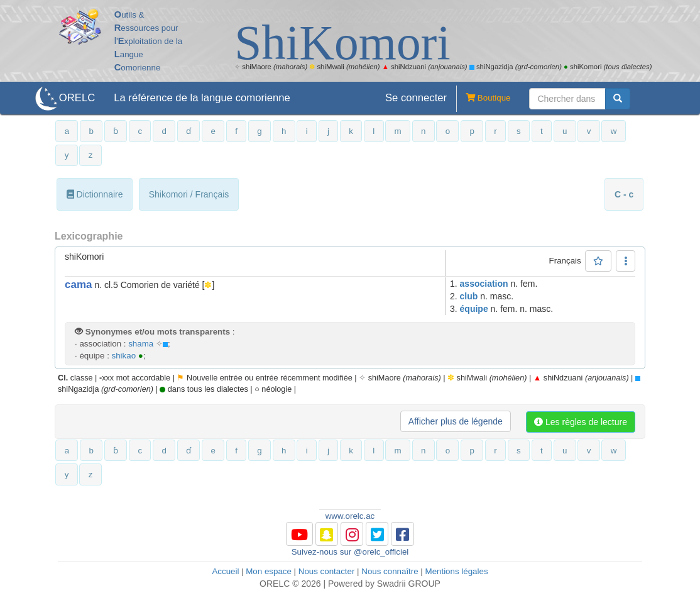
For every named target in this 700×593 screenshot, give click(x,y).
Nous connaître (390, 571)
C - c (624, 194)
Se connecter (416, 98)
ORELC (77, 98)
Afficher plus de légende (456, 421)
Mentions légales (457, 571)
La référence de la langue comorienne (202, 98)
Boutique (483, 99)
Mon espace (269, 571)
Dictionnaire (95, 194)
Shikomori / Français (189, 194)
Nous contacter (327, 571)
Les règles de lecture (581, 422)
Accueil (225, 571)
